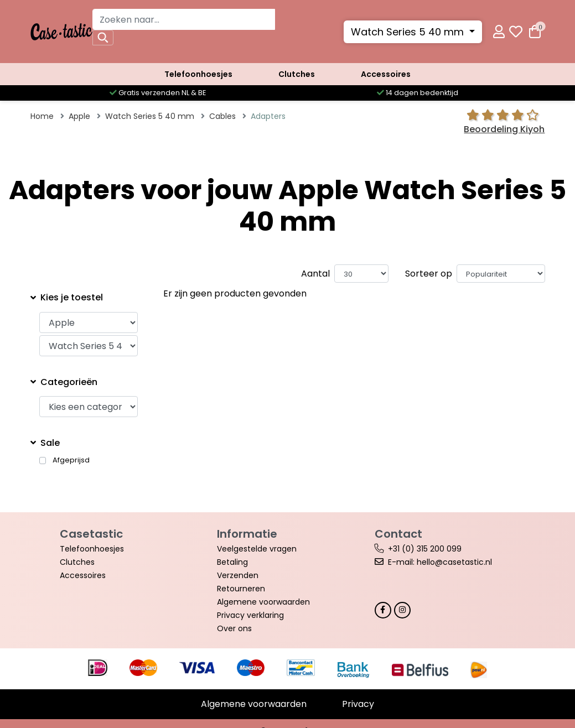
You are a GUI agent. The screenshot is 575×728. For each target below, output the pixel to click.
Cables (222, 116)
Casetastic (91, 534)
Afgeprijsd (71, 460)
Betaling (232, 562)
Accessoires (386, 74)
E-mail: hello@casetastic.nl (440, 562)
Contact (398, 534)
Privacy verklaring (250, 615)
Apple (79, 116)
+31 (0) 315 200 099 (425, 549)
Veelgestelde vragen (257, 549)
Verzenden (238, 575)
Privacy (358, 704)
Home (42, 116)
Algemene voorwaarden (263, 602)
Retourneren (241, 589)
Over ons (234, 628)
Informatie (247, 534)
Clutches (297, 74)
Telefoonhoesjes (198, 74)
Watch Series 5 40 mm (409, 32)
